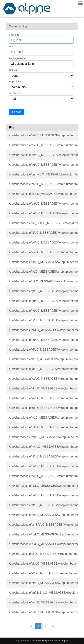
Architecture (16, 93)
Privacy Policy (38, 641)
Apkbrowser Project (58, 641)
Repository (15, 82)
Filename (14, 35)
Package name (17, 58)
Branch (13, 70)
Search (17, 112)
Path (12, 47)
